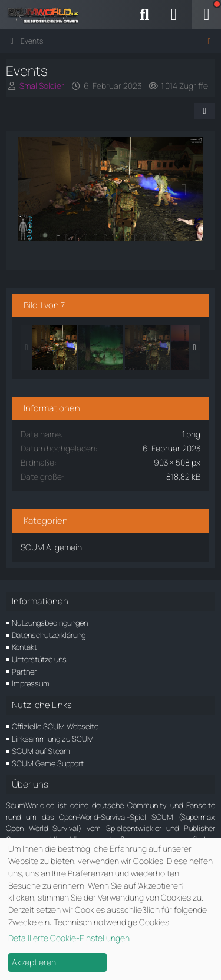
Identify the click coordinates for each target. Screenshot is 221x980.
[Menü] (206, 15)
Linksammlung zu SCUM (53, 739)
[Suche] (144, 15)
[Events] (54, 348)
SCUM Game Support (48, 763)
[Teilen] (204, 111)
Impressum (31, 683)
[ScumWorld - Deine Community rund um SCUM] (47, 15)
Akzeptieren (34, 962)
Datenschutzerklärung (49, 635)
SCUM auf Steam (41, 751)
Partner (24, 672)
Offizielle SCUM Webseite (55, 726)
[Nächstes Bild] (184, 190)
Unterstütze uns (39, 659)
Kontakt (24, 647)
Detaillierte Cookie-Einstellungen (69, 938)
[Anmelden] (174, 15)
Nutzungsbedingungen (50, 623)
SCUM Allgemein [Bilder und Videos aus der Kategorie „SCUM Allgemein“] (51, 547)
